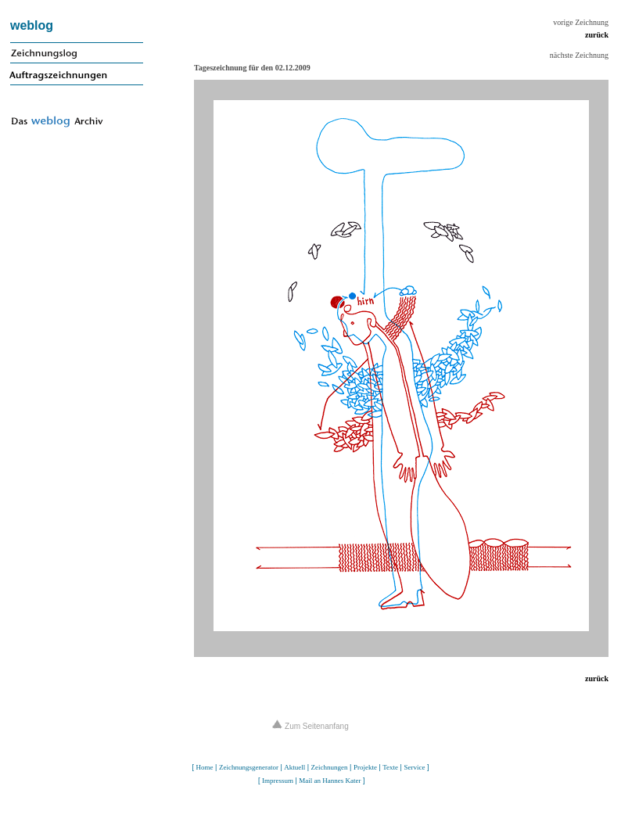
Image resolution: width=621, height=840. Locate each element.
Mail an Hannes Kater (330, 781)
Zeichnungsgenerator (249, 767)
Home (205, 767)
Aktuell (294, 767)
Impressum (278, 781)
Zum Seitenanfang (310, 726)
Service (414, 767)
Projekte (365, 767)
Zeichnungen (330, 767)
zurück (597, 35)
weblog (32, 25)
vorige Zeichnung (581, 22)
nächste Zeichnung (579, 55)
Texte (390, 767)
